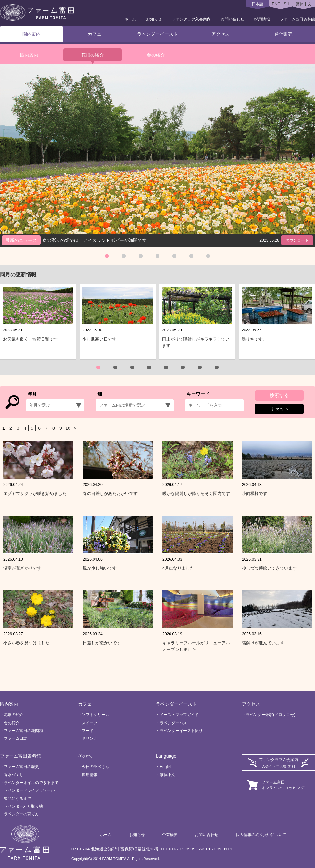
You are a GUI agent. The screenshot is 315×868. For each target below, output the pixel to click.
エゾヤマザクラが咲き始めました (35, 494)
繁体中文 (304, 4)
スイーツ (90, 723)
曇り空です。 (254, 339)
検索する (279, 395)
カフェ (94, 34)
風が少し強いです (100, 568)
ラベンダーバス (173, 723)
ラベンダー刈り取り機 (23, 806)
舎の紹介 (156, 55)
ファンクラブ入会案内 (191, 19)
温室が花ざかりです (22, 568)
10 (68, 428)
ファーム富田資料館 (297, 19)
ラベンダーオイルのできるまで (31, 783)
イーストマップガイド (179, 715)
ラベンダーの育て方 (21, 814)
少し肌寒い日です (99, 339)
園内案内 (31, 34)
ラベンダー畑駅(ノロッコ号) (271, 715)
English (166, 767)
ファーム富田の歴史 (21, 767)
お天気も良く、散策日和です (30, 339)
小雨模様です (255, 494)
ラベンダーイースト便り (181, 731)
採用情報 (262, 19)
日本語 (258, 4)
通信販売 (283, 34)
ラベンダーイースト (157, 34)
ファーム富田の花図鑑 (23, 731)
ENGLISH (280, 4)
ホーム (130, 19)
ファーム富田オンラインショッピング (283, 785)
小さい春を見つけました (26, 643)
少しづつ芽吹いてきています (269, 568)
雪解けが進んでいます (263, 643)
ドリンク (90, 738)
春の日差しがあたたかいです (110, 494)
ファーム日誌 (16, 738)
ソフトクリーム (95, 715)
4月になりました (178, 568)
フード (88, 731)
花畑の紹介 (93, 55)
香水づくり (14, 775)
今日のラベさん (95, 767)
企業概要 (170, 835)
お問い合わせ (233, 19)
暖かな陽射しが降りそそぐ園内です (196, 494)
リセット (279, 409)
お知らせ (154, 19)
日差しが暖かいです (102, 643)
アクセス (220, 34)
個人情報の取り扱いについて (261, 835)
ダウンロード (297, 240)
